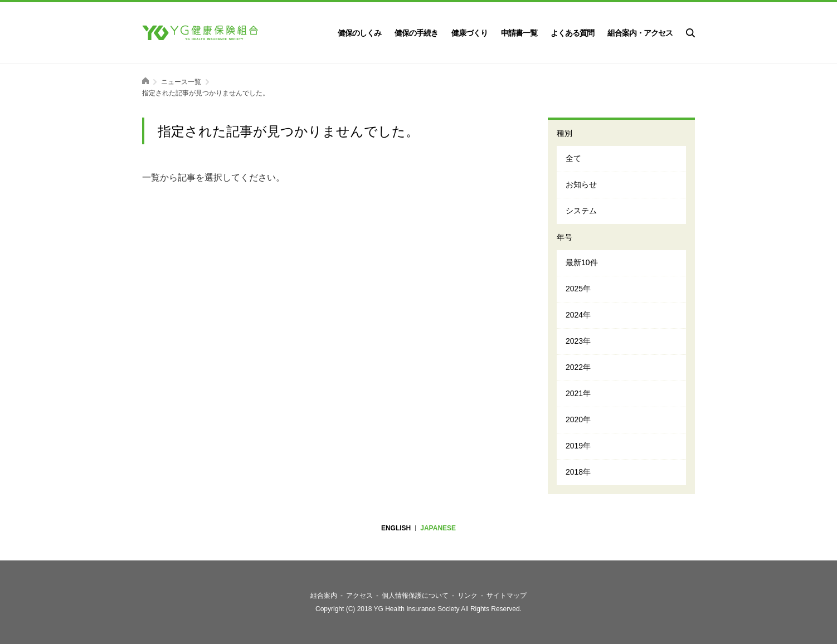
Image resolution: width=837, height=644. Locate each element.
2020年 (578, 419)
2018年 (578, 472)
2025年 (578, 289)
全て (573, 158)
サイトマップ (507, 596)
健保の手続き (416, 33)
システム (581, 211)
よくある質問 (572, 33)
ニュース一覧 (181, 82)
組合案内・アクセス (640, 33)
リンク (468, 596)
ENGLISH (396, 528)
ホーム (145, 81)
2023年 (578, 341)
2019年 (578, 446)
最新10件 (582, 262)
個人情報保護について (415, 596)
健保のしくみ (359, 33)
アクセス (359, 596)
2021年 (578, 393)
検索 (690, 33)
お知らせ (581, 184)
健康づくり (469, 33)
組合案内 (324, 596)
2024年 (578, 315)
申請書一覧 (519, 33)
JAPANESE (438, 528)
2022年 (578, 367)
